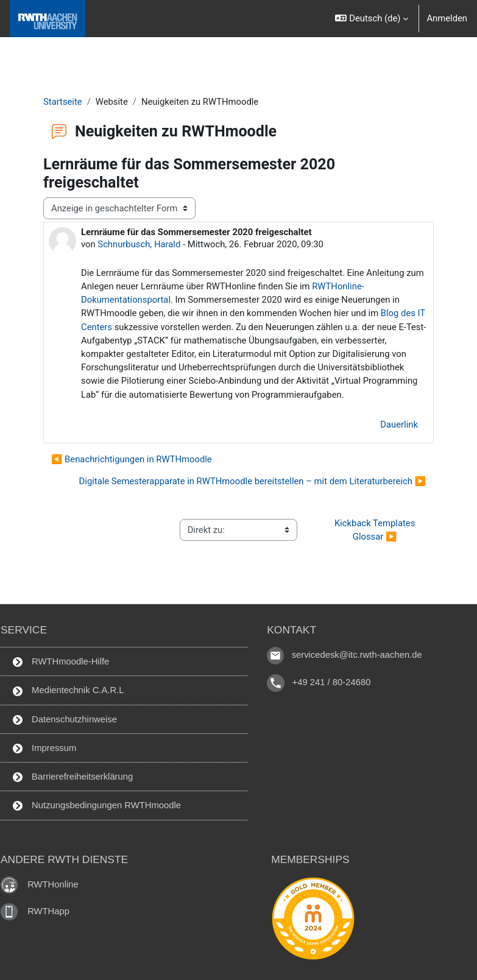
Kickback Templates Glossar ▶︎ (376, 530)
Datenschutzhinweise (65, 720)
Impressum (44, 748)
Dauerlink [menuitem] (399, 425)
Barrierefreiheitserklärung (73, 777)
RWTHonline (53, 884)
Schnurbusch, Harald (139, 244)
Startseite (63, 102)
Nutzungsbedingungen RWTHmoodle (97, 806)
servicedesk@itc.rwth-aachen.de (357, 655)
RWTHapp (48, 911)
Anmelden (447, 18)
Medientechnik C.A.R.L (68, 690)
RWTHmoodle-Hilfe (61, 662)
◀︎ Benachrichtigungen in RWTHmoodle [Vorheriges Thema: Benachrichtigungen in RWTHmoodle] (132, 459)
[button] (371, 19)
